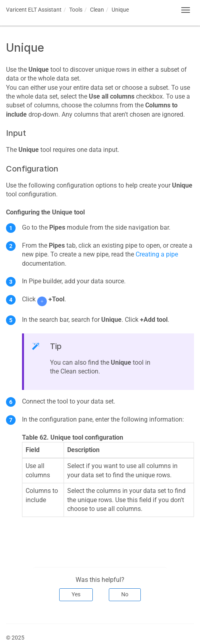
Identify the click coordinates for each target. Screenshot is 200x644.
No (125, 594)
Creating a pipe (157, 254)
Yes (76, 594)
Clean (97, 10)
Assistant (34, 10)
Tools (76, 10)
